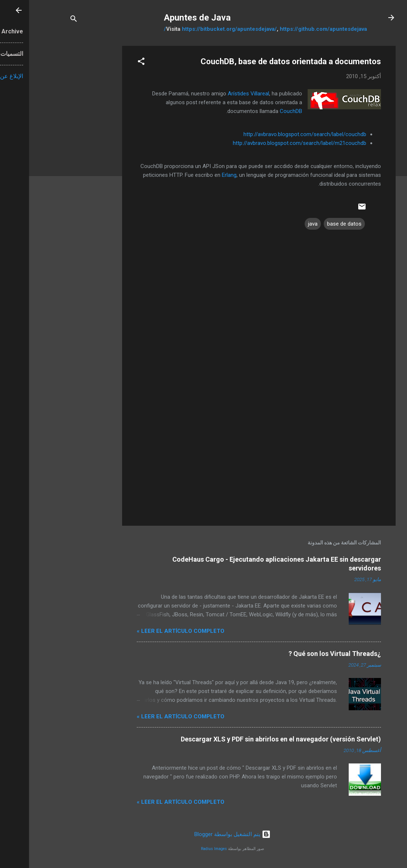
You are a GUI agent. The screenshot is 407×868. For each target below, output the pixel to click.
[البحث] (45, 20)
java (284, 224)
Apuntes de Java (168, 18)
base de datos (315, 224)
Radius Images (185, 849)
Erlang (200, 175)
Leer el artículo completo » (152, 631)
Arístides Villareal (219, 94)
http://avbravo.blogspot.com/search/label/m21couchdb (271, 143)
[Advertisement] (64, 156)
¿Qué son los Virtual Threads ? (306, 654)
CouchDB (262, 111)
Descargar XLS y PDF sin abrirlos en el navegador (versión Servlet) (252, 739)
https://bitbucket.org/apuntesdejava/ (200, 29)
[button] (112, 63)
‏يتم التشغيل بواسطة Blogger (203, 834)
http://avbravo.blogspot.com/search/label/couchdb (276, 134)
